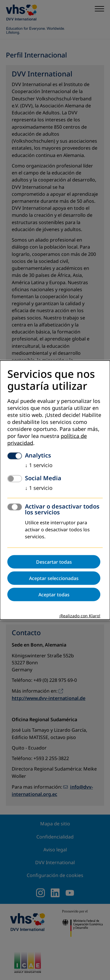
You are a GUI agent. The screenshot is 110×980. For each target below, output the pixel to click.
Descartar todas (54, 562)
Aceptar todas (54, 595)
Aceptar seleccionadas (54, 578)
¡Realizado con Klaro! (80, 616)
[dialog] (55, 490)
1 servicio (39, 465)
